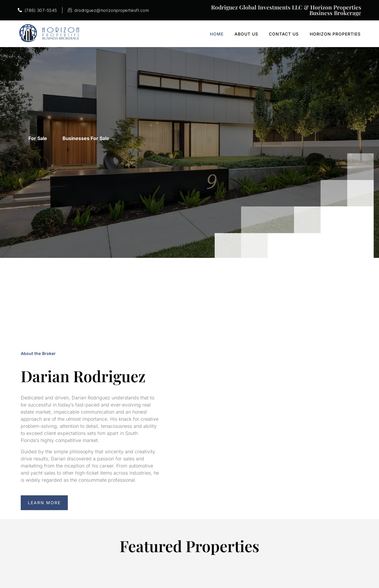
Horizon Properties (338, 34)
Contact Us (287, 34)
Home (221, 34)
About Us (250, 34)
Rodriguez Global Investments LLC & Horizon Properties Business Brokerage (286, 10)
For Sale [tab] (38, 138)
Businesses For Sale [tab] (86, 138)
